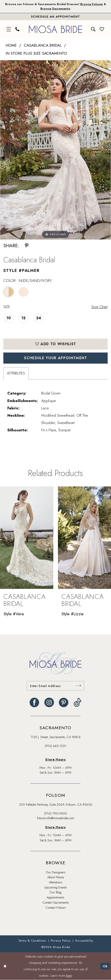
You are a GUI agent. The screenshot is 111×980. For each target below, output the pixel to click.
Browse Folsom (91, 4)
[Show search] (93, 29)
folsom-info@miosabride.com (56, 818)
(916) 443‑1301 (55, 746)
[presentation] (27, 538)
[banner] (55, 29)
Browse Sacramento (55, 9)
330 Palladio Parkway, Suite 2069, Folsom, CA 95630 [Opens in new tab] (56, 804)
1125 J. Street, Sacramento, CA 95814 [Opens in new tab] (56, 737)
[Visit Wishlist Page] (102, 29)
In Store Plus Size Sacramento (36, 53)
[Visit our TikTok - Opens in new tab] (77, 703)
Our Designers (56, 872)
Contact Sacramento (55, 902)
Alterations (56, 882)
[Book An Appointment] (55, 17)
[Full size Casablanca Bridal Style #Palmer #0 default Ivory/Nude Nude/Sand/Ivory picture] (55, 150)
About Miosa (55, 877)
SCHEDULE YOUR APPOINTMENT (55, 358)
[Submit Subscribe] (78, 686)
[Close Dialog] (5, 966)
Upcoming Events (55, 887)
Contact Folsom (56, 907)
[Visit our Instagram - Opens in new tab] (49, 703)
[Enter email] (56, 686)
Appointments (55, 897)
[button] (9, 29)
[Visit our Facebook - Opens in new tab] (34, 703)
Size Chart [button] (99, 307)
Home (11, 45)
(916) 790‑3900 (56, 813)
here (69, 976)
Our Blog (55, 892)
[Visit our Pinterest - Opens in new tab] (64, 703)
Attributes (16, 373)
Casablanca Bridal (43, 45)
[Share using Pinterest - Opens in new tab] (27, 246)
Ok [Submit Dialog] (105, 966)
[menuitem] (9, 29)
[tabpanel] (55, 150)
